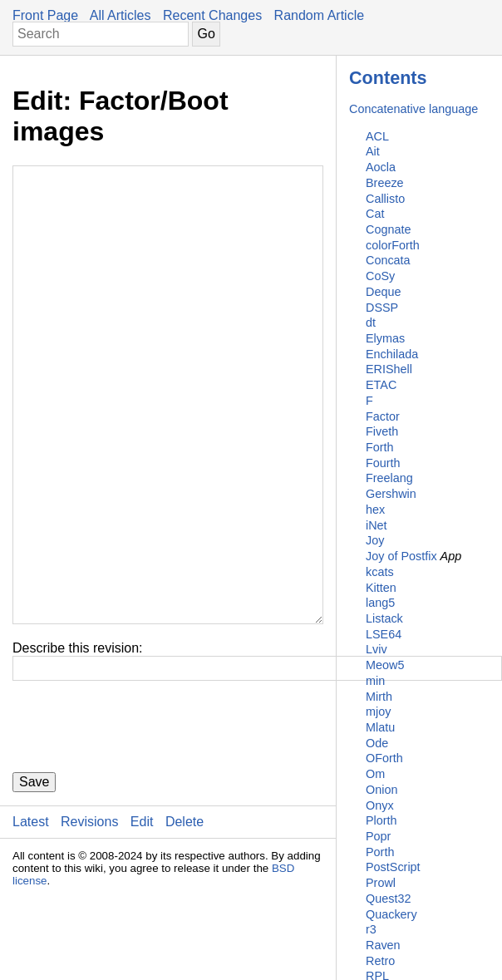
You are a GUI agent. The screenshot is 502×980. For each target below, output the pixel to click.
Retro (380, 961)
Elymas (385, 338)
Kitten (381, 588)
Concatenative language (413, 109)
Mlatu (380, 727)
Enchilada (392, 354)
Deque (383, 292)
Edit (142, 921)
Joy (375, 540)
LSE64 (384, 634)
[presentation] (139, 826)
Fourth (383, 463)
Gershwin (391, 494)
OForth (384, 758)
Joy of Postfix (401, 556)
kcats (380, 572)
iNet (376, 525)
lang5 (380, 603)
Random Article (320, 15)
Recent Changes (212, 15)
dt (371, 323)
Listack (384, 618)
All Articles (121, 15)
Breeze (385, 183)
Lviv (376, 649)
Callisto (385, 199)
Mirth (379, 697)
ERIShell (389, 369)
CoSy (380, 276)
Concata (388, 260)
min (375, 681)
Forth (380, 447)
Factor (383, 416)
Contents (388, 78)
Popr (378, 836)
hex (375, 510)
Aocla (381, 167)
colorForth (393, 245)
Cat (375, 214)
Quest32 (388, 899)
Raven (383, 945)
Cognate (388, 229)
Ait (373, 151)
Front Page (45, 15)
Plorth (381, 820)
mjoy (378, 712)
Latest (31, 921)
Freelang (389, 478)
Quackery (391, 914)
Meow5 (385, 665)
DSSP (382, 308)
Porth (380, 852)
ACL (377, 136)
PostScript (393, 867)
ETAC (381, 385)
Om (375, 774)
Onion (381, 790)
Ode (377, 743)
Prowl (381, 883)
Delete (185, 921)
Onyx (380, 805)
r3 (371, 929)
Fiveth (382, 431)
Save (34, 882)
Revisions (89, 921)
